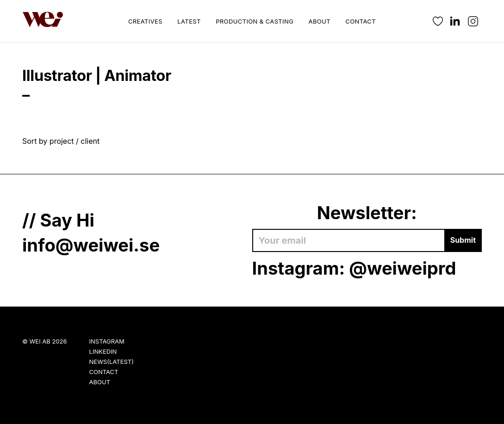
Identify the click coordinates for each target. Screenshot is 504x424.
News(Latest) (112, 362)
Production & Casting (255, 21)
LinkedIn (103, 351)
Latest (189, 21)
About (320, 21)
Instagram (107, 341)
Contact (361, 21)
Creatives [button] (145, 21)
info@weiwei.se (91, 245)
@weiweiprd (402, 268)
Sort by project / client (61, 141)
